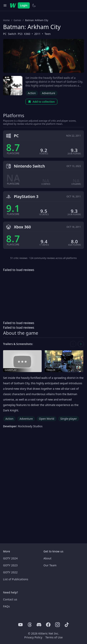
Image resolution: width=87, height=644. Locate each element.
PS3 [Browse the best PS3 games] (20, 34)
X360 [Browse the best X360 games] (27, 34)
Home (6, 20)
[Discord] (39, 625)
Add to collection (41, 102)
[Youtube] (20, 625)
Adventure (48, 93)
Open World (47, 419)
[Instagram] (57, 625)
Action (32, 93)
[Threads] (30, 625)
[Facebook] (48, 625)
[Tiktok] (67, 625)
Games (17, 20)
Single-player (69, 419)
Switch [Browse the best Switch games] (12, 34)
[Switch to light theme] (34, 5)
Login (24, 5)
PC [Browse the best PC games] (5, 34)
